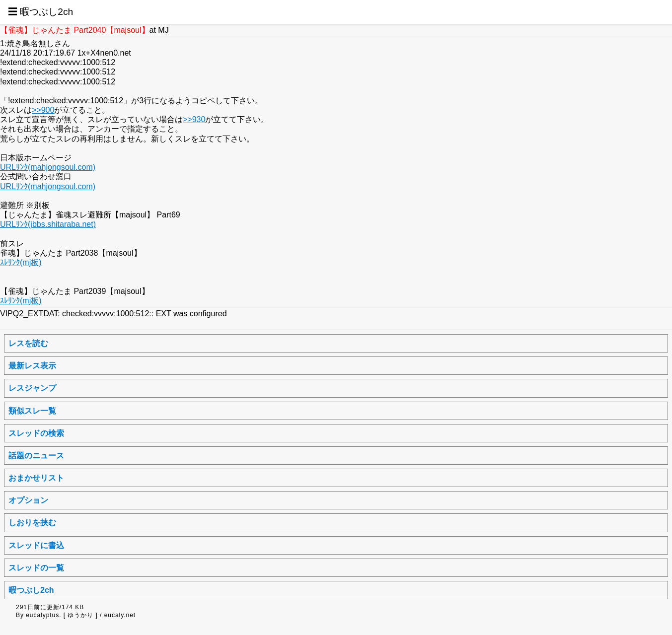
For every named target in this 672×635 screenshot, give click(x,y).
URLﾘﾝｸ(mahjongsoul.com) (48, 167)
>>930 (194, 119)
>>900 (43, 110)
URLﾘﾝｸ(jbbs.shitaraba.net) (48, 224)
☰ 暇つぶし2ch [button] (40, 12)
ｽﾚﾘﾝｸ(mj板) (21, 262)
